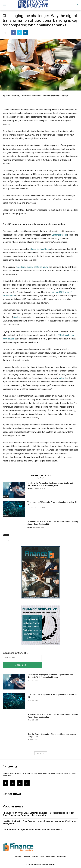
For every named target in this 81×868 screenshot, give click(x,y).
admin (30, 527)
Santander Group (59, 235)
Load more (41, 753)
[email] (22, 658)
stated (61, 378)
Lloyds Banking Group (40, 249)
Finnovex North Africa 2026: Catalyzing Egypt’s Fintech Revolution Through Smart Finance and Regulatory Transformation (38, 814)
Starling (17, 317)
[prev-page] (4, 541)
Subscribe (22, 665)
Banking (6, 496)
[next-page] (8, 541)
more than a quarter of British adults (32, 267)
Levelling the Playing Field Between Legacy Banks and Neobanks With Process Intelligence (40, 822)
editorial (30, 489)
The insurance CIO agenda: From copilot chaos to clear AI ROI (32, 830)
